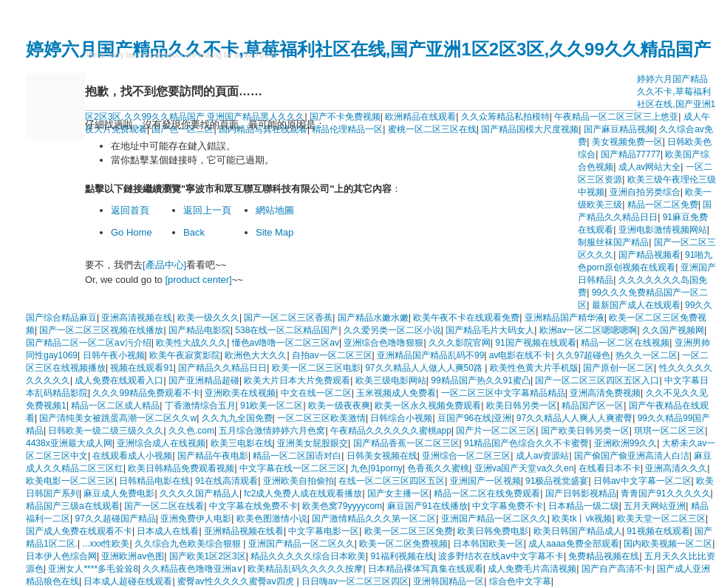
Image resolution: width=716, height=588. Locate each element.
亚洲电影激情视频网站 (663, 230)
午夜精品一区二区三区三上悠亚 (616, 117)
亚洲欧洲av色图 (133, 556)
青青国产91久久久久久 (665, 493)
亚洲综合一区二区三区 (466, 456)
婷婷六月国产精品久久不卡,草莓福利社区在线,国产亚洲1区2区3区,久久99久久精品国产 (368, 49)
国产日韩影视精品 (581, 493)
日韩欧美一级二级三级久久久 (106, 431)
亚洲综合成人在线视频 (161, 443)
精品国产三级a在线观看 (73, 506)
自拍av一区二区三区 (332, 355)
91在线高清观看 (226, 481)
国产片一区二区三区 (496, 431)
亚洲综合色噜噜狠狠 (383, 343)
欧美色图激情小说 (272, 519)
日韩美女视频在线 (382, 456)
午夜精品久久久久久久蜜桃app (391, 431)
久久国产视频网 (673, 330)
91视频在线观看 (658, 531)
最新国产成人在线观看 (636, 305)
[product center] (198, 280)
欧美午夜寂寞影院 (185, 355)
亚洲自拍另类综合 (645, 192)
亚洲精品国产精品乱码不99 (430, 355)
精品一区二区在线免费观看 (487, 493)
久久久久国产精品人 (200, 493)
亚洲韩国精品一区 (449, 581)
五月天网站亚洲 (655, 506)
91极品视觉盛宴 (557, 481)
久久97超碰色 (583, 355)
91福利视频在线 (402, 556)
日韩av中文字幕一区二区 (642, 481)
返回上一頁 (207, 210)
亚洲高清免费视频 (605, 393)
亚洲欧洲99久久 (625, 443)
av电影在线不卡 (521, 355)
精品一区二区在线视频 (625, 343)
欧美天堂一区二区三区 (661, 519)
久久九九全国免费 (237, 418)
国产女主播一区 (398, 493)
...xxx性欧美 (106, 544)
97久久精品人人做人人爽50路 (425, 368)
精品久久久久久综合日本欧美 (308, 556)
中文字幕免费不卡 (508, 506)
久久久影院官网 (460, 343)
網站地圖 (275, 210)
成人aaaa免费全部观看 (574, 544)
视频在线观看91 (142, 368)
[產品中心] (164, 265)
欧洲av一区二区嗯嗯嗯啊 (589, 330)
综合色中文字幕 (520, 581)
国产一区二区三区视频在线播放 (101, 330)
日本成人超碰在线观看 (128, 581)
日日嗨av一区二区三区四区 (355, 581)
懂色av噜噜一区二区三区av (286, 343)
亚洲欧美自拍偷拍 (299, 481)
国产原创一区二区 (618, 368)
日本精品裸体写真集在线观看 (426, 569)
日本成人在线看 (168, 531)
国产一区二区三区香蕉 (288, 318)
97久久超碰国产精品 (115, 519)
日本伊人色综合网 (61, 556)
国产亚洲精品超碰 (204, 380)
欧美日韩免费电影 (493, 531)
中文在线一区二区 (316, 393)
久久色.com (191, 431)
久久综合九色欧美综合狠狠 (189, 544)
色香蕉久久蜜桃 (438, 468)
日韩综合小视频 (401, 418)
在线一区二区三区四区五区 (392, 481)
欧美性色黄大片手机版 (534, 368)
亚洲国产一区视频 (485, 481)
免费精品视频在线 (604, 556)
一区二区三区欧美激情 (321, 418)
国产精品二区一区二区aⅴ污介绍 (89, 343)
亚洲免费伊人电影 (196, 519)
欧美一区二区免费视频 (403, 544)
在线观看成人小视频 (132, 456)
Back (194, 232)
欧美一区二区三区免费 (409, 531)
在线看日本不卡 (610, 468)
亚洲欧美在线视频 (240, 393)
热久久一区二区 (647, 355)
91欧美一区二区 (272, 406)
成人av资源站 (543, 456)
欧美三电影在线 (242, 443)
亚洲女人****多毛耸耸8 (93, 569)
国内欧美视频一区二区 (668, 544)
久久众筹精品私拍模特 (505, 117)
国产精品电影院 (200, 330)
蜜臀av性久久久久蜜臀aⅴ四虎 (237, 581)
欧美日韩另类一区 (522, 406)
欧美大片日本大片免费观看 (297, 380)
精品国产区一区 (593, 406)
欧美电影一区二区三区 (70, 481)
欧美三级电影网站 (391, 380)
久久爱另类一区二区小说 (392, 330)
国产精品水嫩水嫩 (373, 318)
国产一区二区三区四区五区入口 (597, 380)
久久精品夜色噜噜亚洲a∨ (193, 569)
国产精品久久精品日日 (222, 368)
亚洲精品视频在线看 (244, 531)
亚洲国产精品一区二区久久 (494, 519)
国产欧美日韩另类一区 (585, 431)
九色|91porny (376, 468)
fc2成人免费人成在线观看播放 (303, 493)
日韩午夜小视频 (114, 355)
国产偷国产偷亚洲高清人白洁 (632, 456)
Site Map (275, 232)
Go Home (132, 232)
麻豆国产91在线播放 (427, 506)
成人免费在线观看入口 (119, 380)
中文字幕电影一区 (324, 531)
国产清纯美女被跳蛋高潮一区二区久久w (118, 418)
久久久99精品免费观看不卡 (146, 393)
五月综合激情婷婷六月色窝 (272, 431)
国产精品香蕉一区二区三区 (406, 443)
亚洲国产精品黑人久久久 (256, 117)
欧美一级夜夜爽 (339, 406)
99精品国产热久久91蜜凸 (481, 380)
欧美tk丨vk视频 (582, 519)
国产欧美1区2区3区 (208, 556)
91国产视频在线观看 (535, 343)
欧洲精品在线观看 (420, 117)
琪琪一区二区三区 (669, 431)
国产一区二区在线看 (164, 506)
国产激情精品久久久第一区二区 (374, 519)
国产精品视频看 (649, 255)
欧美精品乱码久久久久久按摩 (305, 569)
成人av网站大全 (650, 167)
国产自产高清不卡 (617, 569)
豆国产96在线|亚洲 (474, 418)
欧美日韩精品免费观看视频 (181, 468)
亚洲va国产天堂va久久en (524, 468)
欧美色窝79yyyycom (342, 506)
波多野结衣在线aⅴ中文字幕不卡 (501, 556)
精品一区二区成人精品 (115, 406)
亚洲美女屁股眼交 (313, 443)
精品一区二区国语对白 (297, 456)
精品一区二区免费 (663, 205)
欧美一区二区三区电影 (316, 368)
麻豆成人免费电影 (119, 493)
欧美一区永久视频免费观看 (428, 406)
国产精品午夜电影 (213, 456)
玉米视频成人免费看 (396, 393)
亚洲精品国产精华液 (565, 318)
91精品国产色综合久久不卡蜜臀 (526, 443)
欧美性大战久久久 (191, 343)
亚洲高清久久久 (676, 468)
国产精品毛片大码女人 (490, 330)
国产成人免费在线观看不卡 (79, 531)
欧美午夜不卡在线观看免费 (466, 318)
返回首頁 (130, 210)
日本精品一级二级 (584, 506)
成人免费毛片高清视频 (532, 569)
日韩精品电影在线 (154, 481)
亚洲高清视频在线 (137, 318)
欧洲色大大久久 (256, 355)
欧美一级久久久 (208, 318)
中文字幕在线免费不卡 (253, 506)
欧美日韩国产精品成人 (578, 531)
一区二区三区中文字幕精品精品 (503, 393)
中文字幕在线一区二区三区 (293, 468)
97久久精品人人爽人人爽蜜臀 (574, 418)
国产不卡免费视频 (345, 117)
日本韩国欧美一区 (488, 544)
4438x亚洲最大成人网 (69, 443)
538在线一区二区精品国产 (287, 330)
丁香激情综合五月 (200, 406)
